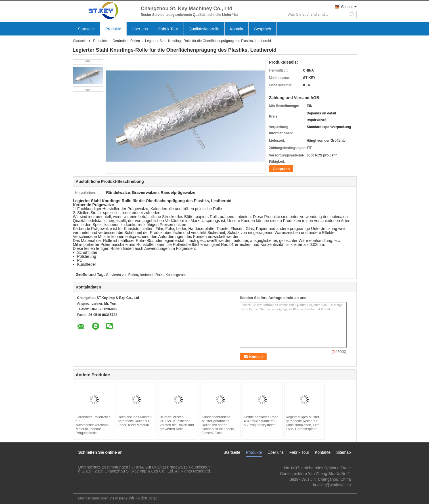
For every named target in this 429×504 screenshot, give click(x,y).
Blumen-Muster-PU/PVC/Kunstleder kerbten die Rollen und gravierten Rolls (177, 423)
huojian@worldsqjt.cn (332, 485)
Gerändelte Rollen (126, 41)
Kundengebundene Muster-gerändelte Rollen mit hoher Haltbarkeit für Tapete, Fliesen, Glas (218, 425)
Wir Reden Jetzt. (143, 498)
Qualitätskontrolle (204, 29)
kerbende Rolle (152, 275)
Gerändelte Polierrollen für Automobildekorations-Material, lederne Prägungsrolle (93, 425)
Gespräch (262, 29)
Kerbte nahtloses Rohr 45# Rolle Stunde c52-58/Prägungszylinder (261, 421)
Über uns (140, 29)
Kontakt (236, 29)
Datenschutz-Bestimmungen (103, 467)
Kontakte (323, 452)
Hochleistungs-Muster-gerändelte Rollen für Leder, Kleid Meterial (135, 421)
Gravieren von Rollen (122, 275)
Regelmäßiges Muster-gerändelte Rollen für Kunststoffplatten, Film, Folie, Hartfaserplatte (303, 423)
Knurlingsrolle (176, 275)
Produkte (113, 29)
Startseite (86, 29)
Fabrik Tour (168, 29)
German (347, 7)
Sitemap (343, 452)
